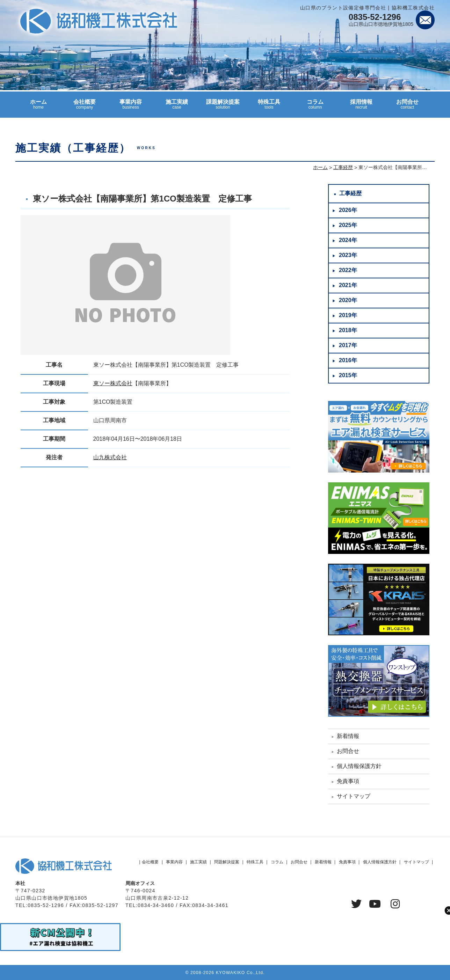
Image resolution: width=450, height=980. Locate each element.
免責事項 (348, 781)
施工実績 (177, 107)
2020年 (348, 300)
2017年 (348, 345)
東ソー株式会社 (113, 383)
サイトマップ (354, 796)
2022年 (348, 270)
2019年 (348, 315)
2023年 (348, 255)
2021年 (348, 285)
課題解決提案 (223, 107)
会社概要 (85, 107)
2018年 (348, 330)
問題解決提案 (227, 862)
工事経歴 (350, 193)
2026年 (348, 210)
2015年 (348, 375)
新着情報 (348, 736)
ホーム (38, 107)
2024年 (348, 240)
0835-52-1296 (375, 17)
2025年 (348, 225)
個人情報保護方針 (359, 766)
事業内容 (131, 107)
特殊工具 (269, 107)
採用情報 (361, 107)
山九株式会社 (110, 457)
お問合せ (407, 107)
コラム (315, 107)
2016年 (348, 360)
